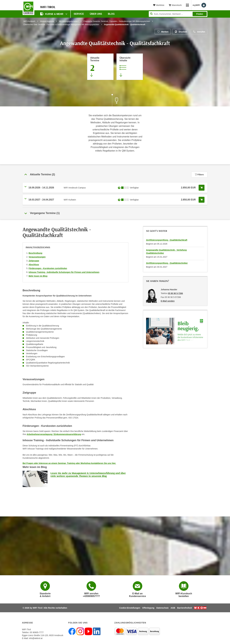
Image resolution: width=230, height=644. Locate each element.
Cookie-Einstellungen (130, 608)
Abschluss (34, 265)
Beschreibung (35, 253)
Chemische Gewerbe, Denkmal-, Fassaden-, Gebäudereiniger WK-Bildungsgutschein (117, 21)
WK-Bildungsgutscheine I (69, 21)
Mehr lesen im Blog (38, 276)
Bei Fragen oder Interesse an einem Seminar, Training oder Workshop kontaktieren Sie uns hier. (69, 463)
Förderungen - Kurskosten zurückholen (48, 268)
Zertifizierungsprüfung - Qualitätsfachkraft (167, 240)
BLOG (111, 14)
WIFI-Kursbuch (29, 21)
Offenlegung (148, 608)
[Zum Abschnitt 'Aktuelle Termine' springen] (100, 67)
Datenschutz (162, 608)
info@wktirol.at (36, 638)
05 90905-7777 (37, 632)
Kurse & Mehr (52, 14)
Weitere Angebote (47, 21)
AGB (173, 608)
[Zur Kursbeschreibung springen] (130, 67)
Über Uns (96, 14)
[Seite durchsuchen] (178, 14)
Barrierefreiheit (185, 608)
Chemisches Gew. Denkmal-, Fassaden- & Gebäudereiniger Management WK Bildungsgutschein (61, 25)
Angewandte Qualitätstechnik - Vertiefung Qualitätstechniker (166, 252)
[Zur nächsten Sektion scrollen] (115, 101)
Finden (200, 14)
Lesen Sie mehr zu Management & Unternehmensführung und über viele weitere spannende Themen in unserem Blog (88, 474)
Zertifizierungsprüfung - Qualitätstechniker (167, 263)
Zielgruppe (34, 261)
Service (79, 14)
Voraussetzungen (37, 257)
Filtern (199, 175)
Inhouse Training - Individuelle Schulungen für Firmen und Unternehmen (64, 272)
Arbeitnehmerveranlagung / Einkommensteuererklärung (54, 434)
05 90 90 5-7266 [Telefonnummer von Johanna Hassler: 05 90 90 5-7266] (175, 293)
